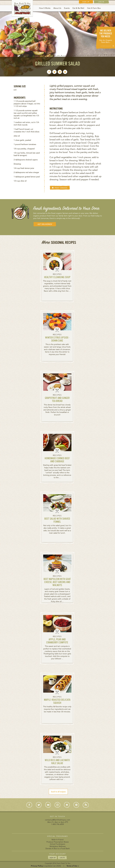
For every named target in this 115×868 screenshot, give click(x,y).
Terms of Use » (73, 866)
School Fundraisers (58, 844)
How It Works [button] (45, 8)
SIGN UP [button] (53, 857)
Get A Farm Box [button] (94, 8)
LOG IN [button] (62, 857)
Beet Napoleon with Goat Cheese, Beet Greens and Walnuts (57, 582)
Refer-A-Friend (58, 840)
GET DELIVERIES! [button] (45, 224)
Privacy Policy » (38, 866)
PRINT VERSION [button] (60, 188)
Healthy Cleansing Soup (57, 277)
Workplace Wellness (58, 846)
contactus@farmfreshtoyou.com (58, 820)
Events (67, 8)
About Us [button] (57, 8)
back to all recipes (58, 792)
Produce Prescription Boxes (58, 842)
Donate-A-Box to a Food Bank (58, 848)
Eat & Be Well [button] (78, 8)
